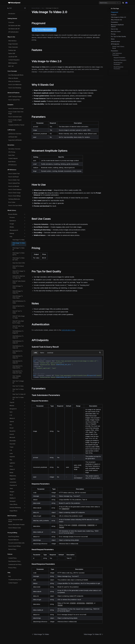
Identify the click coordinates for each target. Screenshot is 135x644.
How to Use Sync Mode (15, 205)
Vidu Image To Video (19, 240)
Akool (18, 495)
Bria (18, 425)
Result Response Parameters (119, 68)
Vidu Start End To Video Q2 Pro (17, 367)
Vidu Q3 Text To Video (17, 312)
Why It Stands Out (116, 20)
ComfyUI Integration (14, 60)
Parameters (115, 22)
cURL (36, 353)
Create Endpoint (13, 158)
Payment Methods (13, 540)
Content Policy (12, 558)
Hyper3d (18, 457)
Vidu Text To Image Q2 (18, 382)
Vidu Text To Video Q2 (18, 398)
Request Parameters (120, 58)
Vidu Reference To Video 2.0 (18, 337)
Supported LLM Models (15, 140)
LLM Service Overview (15, 134)
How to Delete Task (14, 180)
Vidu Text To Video (18, 386)
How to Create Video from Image (16, 113)
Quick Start (11, 155)
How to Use (114, 29)
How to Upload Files (14, 100)
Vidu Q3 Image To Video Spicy (18, 297)
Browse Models (17, 214)
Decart (18, 428)
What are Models (13, 78)
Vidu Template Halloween (17, 377)
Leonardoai (18, 482)
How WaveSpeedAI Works (16, 75)
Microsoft (18, 437)
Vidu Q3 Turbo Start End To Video (18, 322)
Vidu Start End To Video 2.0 (17, 357)
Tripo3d (18, 402)
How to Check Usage (14, 193)
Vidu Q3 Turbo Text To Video (18, 327)
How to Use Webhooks (15, 85)
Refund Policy (12, 549)
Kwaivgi (18, 233)
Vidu (18, 237)
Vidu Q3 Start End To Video (18, 307)
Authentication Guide (68, 330)
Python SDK (12, 53)
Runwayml (18, 501)
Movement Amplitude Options (117, 26)
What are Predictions (14, 81)
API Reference (12, 165)
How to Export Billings (15, 546)
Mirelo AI (18, 418)
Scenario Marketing (18, 508)
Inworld (18, 434)
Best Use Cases (116, 31)
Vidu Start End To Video (17, 352)
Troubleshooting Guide (15, 580)
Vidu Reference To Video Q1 (18, 342)
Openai (18, 422)
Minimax (18, 406)
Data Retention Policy (14, 561)
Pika (18, 460)
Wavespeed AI (18, 230)
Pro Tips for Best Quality (118, 36)
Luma (18, 453)
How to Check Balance (15, 189)
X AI (18, 415)
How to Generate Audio (15, 117)
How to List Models (14, 186)
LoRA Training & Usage (15, 97)
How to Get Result (13, 177)
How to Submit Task (14, 174)
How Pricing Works (14, 537)
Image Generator (13, 44)
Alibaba (18, 227)
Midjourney (18, 476)
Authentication (115, 41)
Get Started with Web (14, 26)
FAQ (10, 576)
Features (114, 15)
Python (42, 353)
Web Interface (12, 41)
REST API (11, 66)
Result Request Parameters (118, 63)
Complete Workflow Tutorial (16, 125)
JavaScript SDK (13, 57)
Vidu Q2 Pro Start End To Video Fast (19, 277)
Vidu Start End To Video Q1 (17, 362)
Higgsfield (18, 479)
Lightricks (18, 463)
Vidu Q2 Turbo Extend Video (19, 282)
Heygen (18, 492)
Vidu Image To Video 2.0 (19, 244)
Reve (18, 466)
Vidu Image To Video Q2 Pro (19, 254)
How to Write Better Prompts (16, 525)
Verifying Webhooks (14, 199)
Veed (18, 488)
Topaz (18, 447)
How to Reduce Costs (15, 528)
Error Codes (12, 202)
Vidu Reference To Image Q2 (18, 332)
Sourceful (18, 444)
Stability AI (18, 498)
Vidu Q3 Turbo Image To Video (19, 317)
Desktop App (12, 50)
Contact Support (13, 583)
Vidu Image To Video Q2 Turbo (19, 259)
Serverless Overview (14, 149)
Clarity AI (18, 469)
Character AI (18, 485)
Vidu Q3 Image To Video (18, 287)
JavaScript (50, 353)
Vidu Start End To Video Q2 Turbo (17, 372)
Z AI (18, 450)
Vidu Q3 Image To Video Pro (18, 292)
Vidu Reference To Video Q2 (18, 347)
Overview (11, 22)
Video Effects (18, 504)
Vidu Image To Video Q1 (19, 249)
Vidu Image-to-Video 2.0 (118, 17)
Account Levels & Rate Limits (16, 543)
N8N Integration (13, 63)
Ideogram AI (18, 409)
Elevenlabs (18, 441)
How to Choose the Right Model (15, 520)
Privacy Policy (12, 568)
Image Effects (18, 511)
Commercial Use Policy (15, 564)
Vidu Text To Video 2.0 (18, 390)
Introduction (12, 14)
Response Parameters (120, 60)
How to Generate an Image (16, 109)
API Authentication (13, 32)
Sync (18, 412)
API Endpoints (115, 44)
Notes (113, 39)
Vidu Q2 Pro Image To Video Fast (19, 272)
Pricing (113, 34)
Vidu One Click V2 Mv (19, 263)
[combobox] (110, 3)
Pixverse (18, 217)
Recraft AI (18, 431)
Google (18, 224)
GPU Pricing (12, 152)
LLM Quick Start (13, 137)
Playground (114, 12)
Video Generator (13, 47)
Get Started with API (14, 29)
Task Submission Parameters (117, 54)
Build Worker (12, 162)
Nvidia (18, 473)
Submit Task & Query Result (118, 47)
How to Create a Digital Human (15, 121)
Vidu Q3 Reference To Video (19, 302)
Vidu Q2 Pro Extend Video (18, 267)
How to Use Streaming (15, 88)
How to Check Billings (15, 196)
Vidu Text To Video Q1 (19, 394)
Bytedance (18, 221)
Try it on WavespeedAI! (45, 30)
